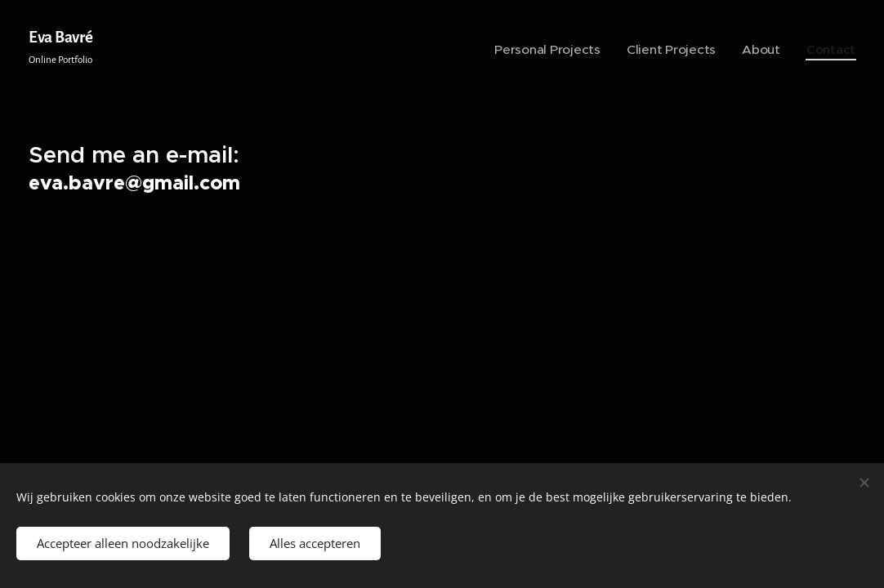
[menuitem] (578, 50)
